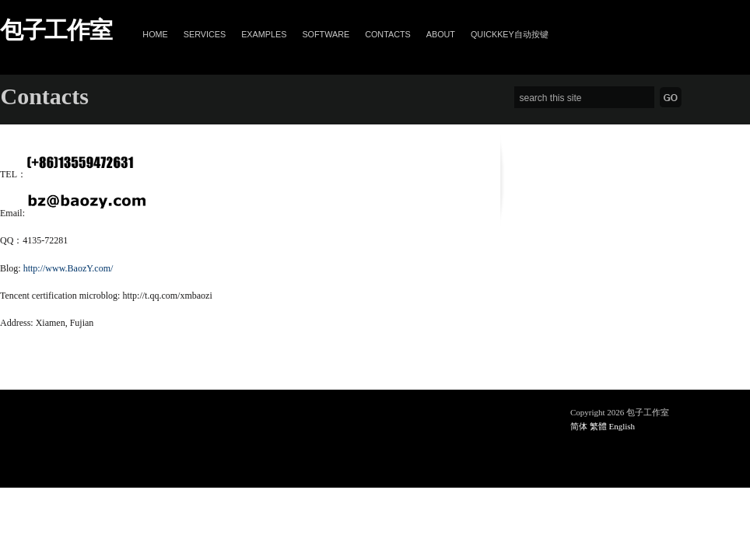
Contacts (388, 34)
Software (326, 34)
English (622, 426)
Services (205, 34)
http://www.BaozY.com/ (68, 268)
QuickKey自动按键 (510, 34)
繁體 (598, 426)
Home (155, 34)
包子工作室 (56, 30)
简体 (579, 426)
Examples (264, 34)
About (441, 34)
